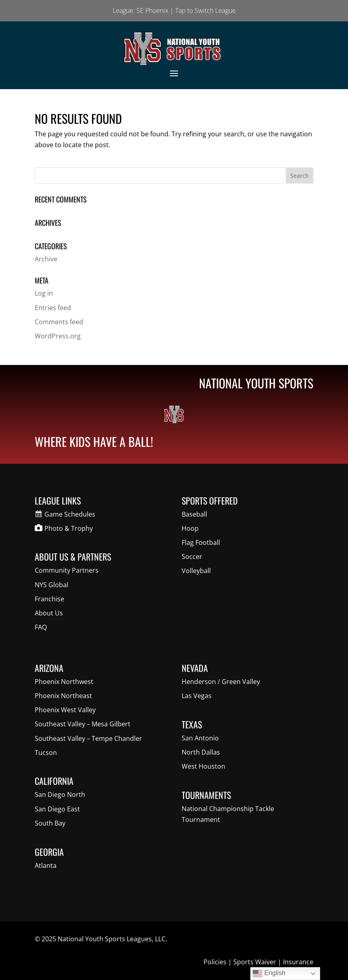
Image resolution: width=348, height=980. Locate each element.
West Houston (203, 766)
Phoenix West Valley (65, 710)
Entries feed (53, 308)
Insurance (298, 962)
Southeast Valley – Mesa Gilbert (83, 724)
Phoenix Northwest (64, 682)
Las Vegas (197, 696)
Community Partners (67, 570)
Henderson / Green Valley (221, 682)
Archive (46, 259)
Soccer (192, 557)
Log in (44, 293)
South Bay (50, 823)
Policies (215, 962)
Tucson (46, 753)
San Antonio (200, 738)
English (269, 974)
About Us (49, 613)
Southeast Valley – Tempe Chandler (88, 738)
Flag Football (201, 542)
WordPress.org (58, 336)
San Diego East (57, 809)
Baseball (194, 514)
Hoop (190, 528)
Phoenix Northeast (63, 696)
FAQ (41, 627)
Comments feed (59, 322)
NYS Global (51, 585)
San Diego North (60, 794)
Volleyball (196, 571)
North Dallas (201, 752)
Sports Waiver (255, 962)
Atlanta (46, 865)
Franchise (49, 599)
